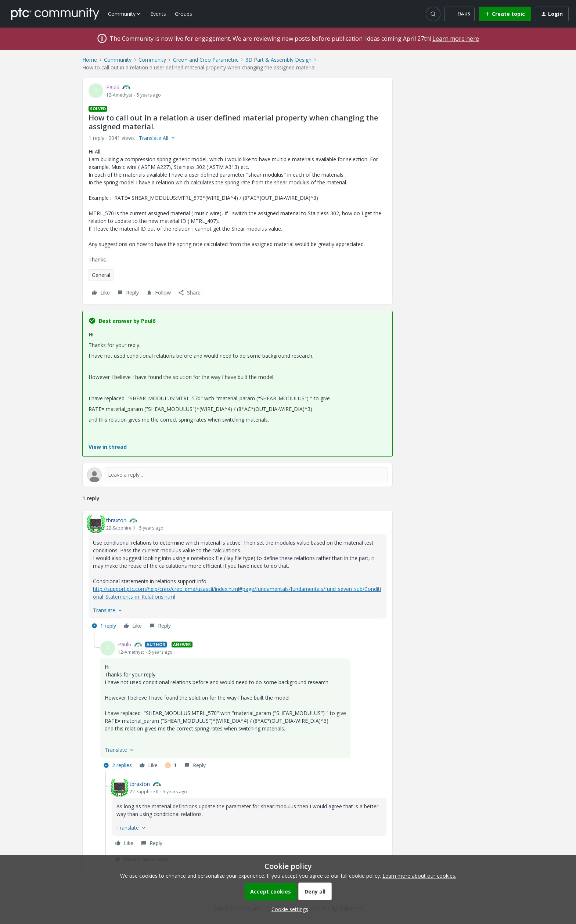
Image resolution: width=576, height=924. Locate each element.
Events (158, 14)
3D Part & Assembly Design (278, 60)
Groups (183, 14)
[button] (459, 14)
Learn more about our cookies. (419, 876)
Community (118, 60)
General (101, 275)
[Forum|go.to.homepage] (55, 14)
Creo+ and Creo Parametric (206, 60)
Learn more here (456, 39)
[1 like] (171, 765)
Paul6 (113, 87)
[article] (237, 574)
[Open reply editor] (237, 475)
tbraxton (116, 520)
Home (90, 60)
